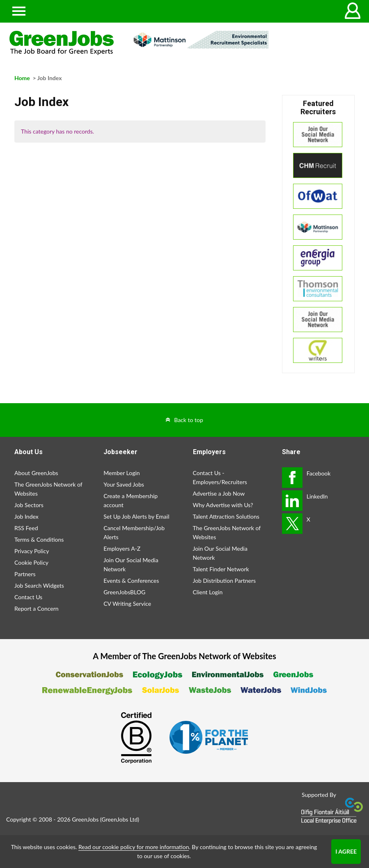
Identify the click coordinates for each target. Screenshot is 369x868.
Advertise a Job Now (219, 493)
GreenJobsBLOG (124, 592)
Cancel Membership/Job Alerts (134, 532)
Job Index (26, 516)
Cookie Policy (31, 562)
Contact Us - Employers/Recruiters (220, 477)
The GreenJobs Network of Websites (48, 489)
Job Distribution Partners (225, 581)
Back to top (189, 420)
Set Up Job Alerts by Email (136, 516)
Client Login (208, 592)
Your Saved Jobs (124, 484)
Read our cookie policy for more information (134, 847)
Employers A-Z (122, 548)
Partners (25, 574)
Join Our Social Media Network (131, 564)
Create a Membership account (131, 500)
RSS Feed (26, 528)
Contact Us (28, 597)
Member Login (121, 473)
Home (22, 78)
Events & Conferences (131, 581)
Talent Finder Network (221, 569)
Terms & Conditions (39, 539)
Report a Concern (37, 608)
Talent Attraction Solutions (226, 516)
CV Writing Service (127, 604)
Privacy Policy (32, 551)
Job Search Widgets (39, 585)
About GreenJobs (36, 473)
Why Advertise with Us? (223, 505)
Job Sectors (29, 505)
